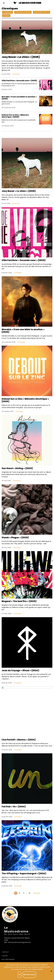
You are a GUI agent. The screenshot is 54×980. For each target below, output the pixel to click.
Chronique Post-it (42, 12)
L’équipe (5, 956)
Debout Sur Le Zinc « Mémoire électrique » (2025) (15, 116)
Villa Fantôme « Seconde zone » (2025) (19, 81)
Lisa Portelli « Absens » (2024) (19, 740)
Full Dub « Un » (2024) (14, 807)
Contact (5, 952)
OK (19, 975)
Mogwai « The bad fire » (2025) (19, 601)
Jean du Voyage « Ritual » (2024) (20, 670)
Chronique (7, 12)
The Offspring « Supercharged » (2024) (24, 873)
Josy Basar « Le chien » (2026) (21, 57)
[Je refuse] (51, 971)
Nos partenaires (8, 959)
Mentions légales (29, 975)
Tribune (6, 15)
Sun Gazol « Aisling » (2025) (17, 468)
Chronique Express (23, 12)
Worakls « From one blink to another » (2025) (19, 98)
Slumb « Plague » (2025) (15, 537)
